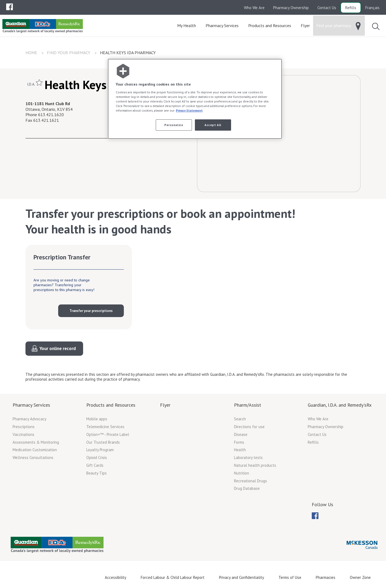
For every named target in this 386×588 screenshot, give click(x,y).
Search (240, 419)
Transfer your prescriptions (91, 311)
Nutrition (242, 473)
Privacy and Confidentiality (242, 577)
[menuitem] (10, 7)
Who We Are (254, 8)
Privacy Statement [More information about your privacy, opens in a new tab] (189, 110)
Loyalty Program (100, 450)
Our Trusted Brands (103, 442)
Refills (351, 8)
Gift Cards (95, 465)
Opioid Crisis (97, 457)
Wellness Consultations (33, 457)
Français (372, 8)
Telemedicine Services (105, 427)
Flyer (165, 405)
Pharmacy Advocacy (29, 419)
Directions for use (249, 427)
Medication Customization (35, 450)
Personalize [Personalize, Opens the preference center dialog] (174, 125)
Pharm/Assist (248, 405)
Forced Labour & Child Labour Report (173, 577)
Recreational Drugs (250, 481)
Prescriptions (24, 427)
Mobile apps (97, 419)
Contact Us (327, 8)
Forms (239, 442)
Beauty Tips (96, 473)
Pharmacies (326, 577)
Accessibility (116, 577)
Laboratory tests (248, 457)
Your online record (58, 348)
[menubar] (10, 7)
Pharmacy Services (31, 405)
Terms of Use (290, 577)
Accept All (213, 125)
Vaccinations (23, 434)
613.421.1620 (51, 115)
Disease (241, 434)
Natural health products (255, 465)
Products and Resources (111, 405)
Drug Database (247, 488)
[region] (195, 99)
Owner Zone (360, 577)
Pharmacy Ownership (291, 8)
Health (240, 450)
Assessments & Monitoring (36, 442)
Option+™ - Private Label (108, 434)
